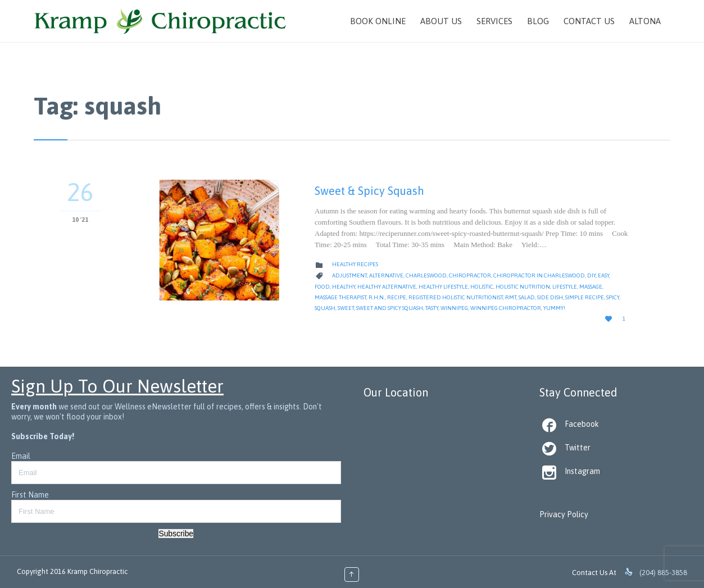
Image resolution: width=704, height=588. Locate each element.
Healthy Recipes (355, 264)
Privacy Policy (564, 514)
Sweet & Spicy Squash (369, 191)
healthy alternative (387, 287)
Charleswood (426, 275)
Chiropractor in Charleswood (539, 275)
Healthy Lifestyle (443, 287)
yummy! (554, 308)
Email (21, 456)
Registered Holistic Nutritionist (456, 297)
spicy (613, 297)
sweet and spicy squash (390, 308)
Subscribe (176, 534)
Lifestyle (565, 287)
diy (591, 275)
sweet (346, 308)
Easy (603, 275)
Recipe (397, 297)
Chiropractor (470, 275)
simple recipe (585, 297)
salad (527, 297)
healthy (344, 287)
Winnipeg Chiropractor (506, 308)
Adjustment (349, 275)
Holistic (482, 287)
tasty (432, 308)
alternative (386, 275)
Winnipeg (454, 308)
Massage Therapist (340, 297)
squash (325, 308)
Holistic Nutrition (523, 287)
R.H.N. (377, 297)
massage (591, 287)
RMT (511, 297)
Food (322, 287)
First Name (30, 495)
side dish (550, 297)
